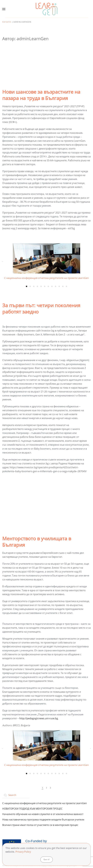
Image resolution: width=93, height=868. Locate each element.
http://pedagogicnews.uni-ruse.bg (39, 718)
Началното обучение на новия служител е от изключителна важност (43, 814)
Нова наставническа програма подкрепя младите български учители (43, 820)
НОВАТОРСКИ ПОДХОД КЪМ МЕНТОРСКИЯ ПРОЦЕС (32, 809)
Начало (7, 22)
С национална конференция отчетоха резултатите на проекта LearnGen (45, 803)
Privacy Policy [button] (23, 852)
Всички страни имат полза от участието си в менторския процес (40, 825)
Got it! (47, 859)
